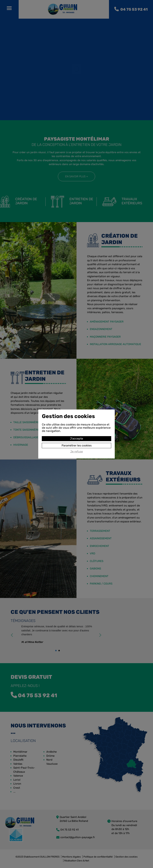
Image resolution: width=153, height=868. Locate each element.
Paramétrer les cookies (77, 445)
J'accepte (76, 439)
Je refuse (77, 452)
